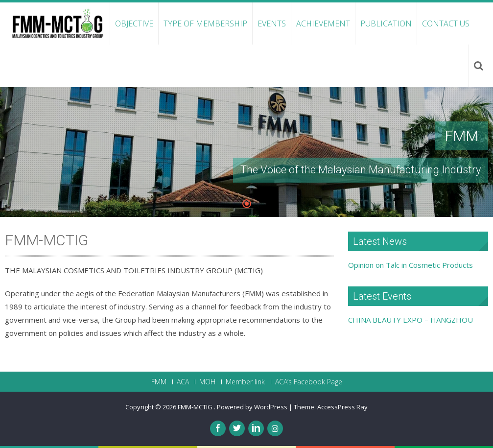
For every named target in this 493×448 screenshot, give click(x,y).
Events (272, 24)
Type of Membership (205, 24)
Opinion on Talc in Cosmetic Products (411, 265)
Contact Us (446, 24)
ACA (183, 382)
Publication (386, 24)
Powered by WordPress (252, 407)
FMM (159, 382)
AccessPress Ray (342, 407)
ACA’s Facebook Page (309, 382)
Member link (245, 382)
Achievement (323, 24)
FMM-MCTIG (196, 407)
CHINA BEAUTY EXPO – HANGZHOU (411, 320)
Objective (134, 24)
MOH (207, 382)
